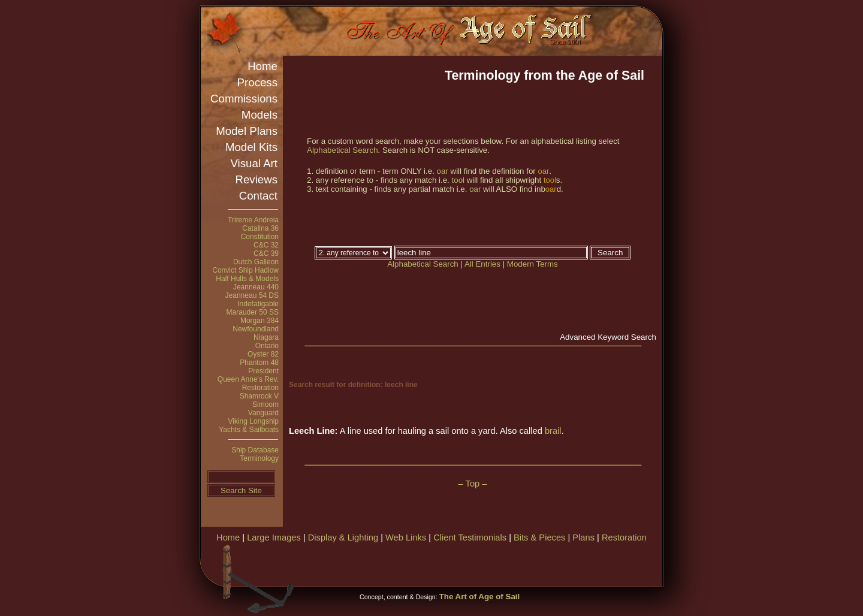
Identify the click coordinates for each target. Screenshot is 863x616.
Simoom (265, 404)
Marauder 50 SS (253, 312)
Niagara (266, 337)
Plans (583, 538)
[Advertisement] (521, 563)
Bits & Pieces (539, 538)
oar (443, 171)
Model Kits (251, 147)
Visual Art (254, 163)
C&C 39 (266, 253)
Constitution (260, 237)
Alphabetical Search (343, 150)
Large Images (274, 538)
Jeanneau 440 (256, 287)
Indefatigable (258, 304)
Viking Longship (253, 421)
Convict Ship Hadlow (245, 270)
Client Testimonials (470, 538)
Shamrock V (259, 396)
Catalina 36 (260, 228)
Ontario (267, 346)
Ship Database (255, 450)
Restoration (260, 388)
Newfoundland (256, 329)
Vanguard (263, 413)
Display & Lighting (343, 538)
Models (259, 115)
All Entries (482, 264)
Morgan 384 (259, 321)
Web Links (406, 538)
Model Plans (247, 131)
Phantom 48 (259, 363)
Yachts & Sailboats (249, 430)
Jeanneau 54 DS (252, 295)
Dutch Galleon (256, 262)
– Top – (473, 484)
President (263, 371)
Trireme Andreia (253, 220)
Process (257, 82)
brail (553, 431)
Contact (258, 196)
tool (458, 180)
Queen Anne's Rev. (248, 379)
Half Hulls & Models (247, 279)
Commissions (244, 99)
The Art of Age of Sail (480, 597)
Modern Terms (532, 264)
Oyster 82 (263, 354)
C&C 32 (266, 245)
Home (262, 66)
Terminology (259, 458)
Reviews (257, 179)
